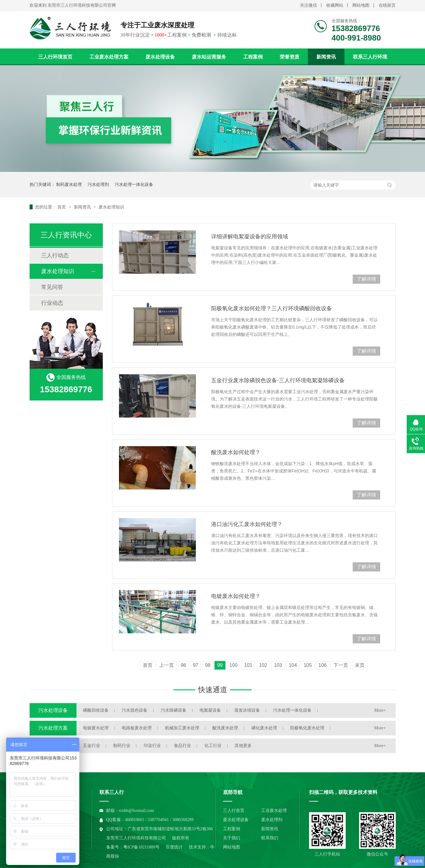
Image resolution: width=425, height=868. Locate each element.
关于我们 (232, 838)
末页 (360, 665)
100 (234, 665)
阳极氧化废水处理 (307, 728)
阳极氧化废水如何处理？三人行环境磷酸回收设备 (272, 308)
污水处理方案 (53, 728)
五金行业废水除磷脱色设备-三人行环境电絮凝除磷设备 (278, 380)
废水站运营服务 (209, 57)
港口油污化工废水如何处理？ (247, 524)
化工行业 (213, 746)
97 (196, 665)
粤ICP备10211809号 (141, 847)
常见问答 (52, 287)
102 (263, 665)
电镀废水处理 (96, 728)
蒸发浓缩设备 (247, 710)
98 (208, 665)
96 (183, 665)
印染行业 (152, 746)
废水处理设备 (160, 57)
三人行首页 (234, 811)
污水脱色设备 (135, 710)
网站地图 (361, 5)
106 (323, 665)
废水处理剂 (272, 820)
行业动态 (52, 303)
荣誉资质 (290, 57)
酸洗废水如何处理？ (236, 452)
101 (248, 665)
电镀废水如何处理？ (236, 596)
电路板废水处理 (137, 728)
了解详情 (366, 279)
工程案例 (253, 57)
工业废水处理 (274, 811)
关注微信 (308, 5)
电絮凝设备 (210, 710)
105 (308, 665)
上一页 (167, 665)
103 (278, 665)
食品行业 (182, 746)
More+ (380, 710)
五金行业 (92, 746)
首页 (62, 207)
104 (293, 665)
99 (220, 665)
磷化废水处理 (264, 728)
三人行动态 (55, 255)
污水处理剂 (98, 184)
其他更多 (243, 746)
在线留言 (387, 5)
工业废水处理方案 (109, 57)
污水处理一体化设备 (134, 184)
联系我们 (270, 838)
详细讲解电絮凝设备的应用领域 (250, 237)
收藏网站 (335, 5)
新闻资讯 (326, 57)
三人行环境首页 (55, 57)
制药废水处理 (69, 184)
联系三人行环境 (370, 57)
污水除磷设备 (174, 710)
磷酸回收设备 (96, 710)
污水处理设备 (53, 710)
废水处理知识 (111, 207)
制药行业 (122, 746)
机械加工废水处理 (182, 728)
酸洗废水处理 (225, 728)
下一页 (341, 665)
